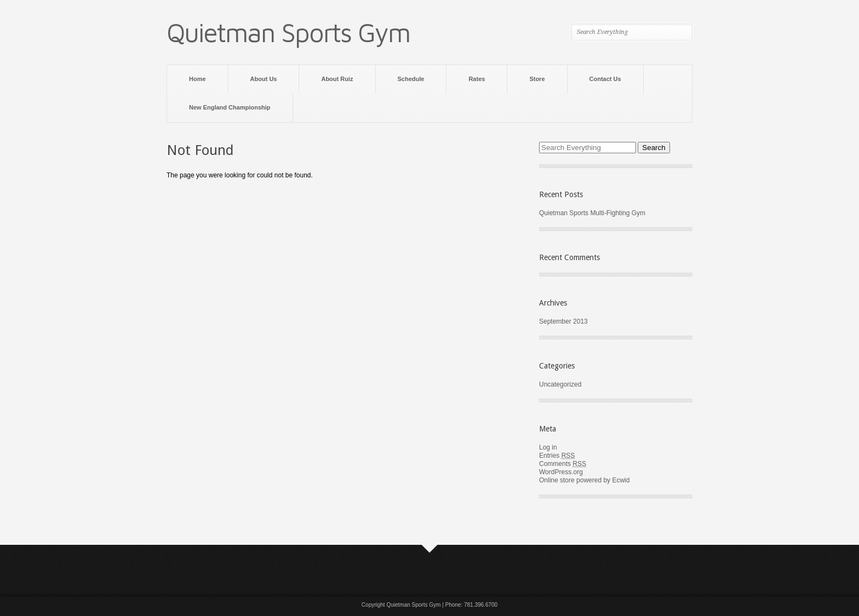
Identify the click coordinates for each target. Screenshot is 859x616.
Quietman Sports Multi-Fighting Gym (592, 213)
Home (197, 79)
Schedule (411, 79)
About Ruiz (337, 79)
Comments (563, 464)
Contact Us (605, 79)
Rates (477, 79)
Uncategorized (560, 384)
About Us (264, 79)
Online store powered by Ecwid (584, 480)
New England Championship (230, 107)
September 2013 (563, 321)
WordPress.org (561, 472)
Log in (548, 447)
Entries (557, 456)
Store (537, 79)
